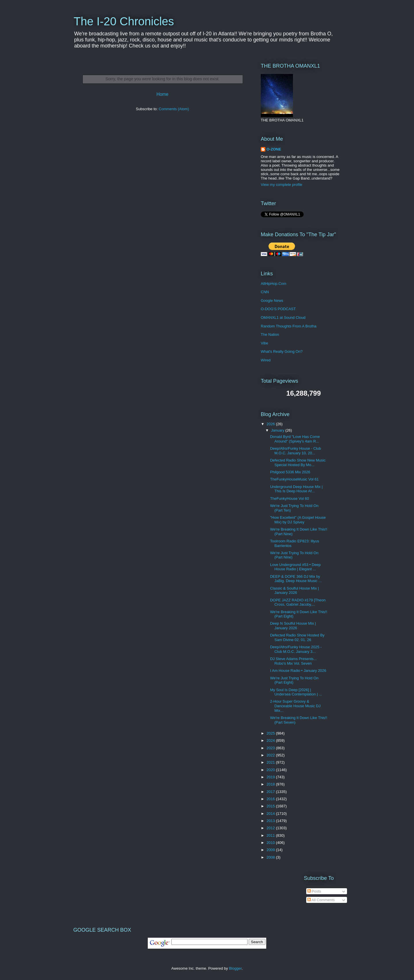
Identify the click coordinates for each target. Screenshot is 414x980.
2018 (271, 784)
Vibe (264, 343)
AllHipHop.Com (274, 284)
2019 (271, 777)
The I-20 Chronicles (124, 21)
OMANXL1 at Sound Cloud (283, 318)
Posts (314, 891)
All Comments (321, 900)
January (278, 430)
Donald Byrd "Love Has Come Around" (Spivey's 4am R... (295, 439)
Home (162, 94)
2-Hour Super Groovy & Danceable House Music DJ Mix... (295, 706)
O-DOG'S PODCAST (278, 309)
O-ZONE (274, 149)
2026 (271, 424)
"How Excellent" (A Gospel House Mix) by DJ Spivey (298, 520)
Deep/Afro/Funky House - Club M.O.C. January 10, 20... (295, 451)
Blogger (235, 968)
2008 (271, 857)
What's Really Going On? (282, 351)
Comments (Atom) (174, 109)
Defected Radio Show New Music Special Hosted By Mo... (298, 463)
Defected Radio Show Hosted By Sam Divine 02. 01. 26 (297, 637)
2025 (271, 733)
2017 (271, 792)
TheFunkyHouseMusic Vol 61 (294, 479)
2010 (271, 843)
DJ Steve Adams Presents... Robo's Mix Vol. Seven (293, 661)
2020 (271, 770)
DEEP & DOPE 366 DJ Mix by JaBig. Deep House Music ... (296, 579)
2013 (271, 821)
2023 (271, 748)
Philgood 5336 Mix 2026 (290, 472)
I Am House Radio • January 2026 (298, 671)
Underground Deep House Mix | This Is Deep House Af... (296, 489)
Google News (272, 301)
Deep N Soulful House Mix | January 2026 (293, 626)
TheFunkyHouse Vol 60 (289, 498)
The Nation (270, 334)
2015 (271, 806)
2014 (271, 814)
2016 (271, 799)
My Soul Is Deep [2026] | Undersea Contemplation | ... (296, 692)
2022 (271, 755)
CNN (265, 292)
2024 (271, 740)
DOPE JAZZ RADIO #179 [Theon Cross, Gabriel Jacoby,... (298, 602)
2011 (271, 835)
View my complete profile (281, 185)
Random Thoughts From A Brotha (289, 326)
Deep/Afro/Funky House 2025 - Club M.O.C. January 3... (296, 649)
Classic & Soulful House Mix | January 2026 (294, 591)
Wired (266, 360)
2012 (271, 828)
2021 (271, 762)
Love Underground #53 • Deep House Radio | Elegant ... (295, 567)
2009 (271, 850)
